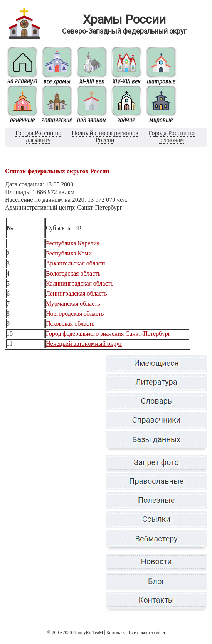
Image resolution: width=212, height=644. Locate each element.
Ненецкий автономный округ (84, 344)
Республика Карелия (73, 243)
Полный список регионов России (105, 136)
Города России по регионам (172, 136)
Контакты (116, 632)
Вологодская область (73, 273)
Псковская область (70, 324)
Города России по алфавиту (38, 136)
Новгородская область (75, 314)
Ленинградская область (77, 293)
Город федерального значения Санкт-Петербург (108, 334)
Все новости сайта (147, 632)
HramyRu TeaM (88, 632)
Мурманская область (73, 303)
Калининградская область (80, 283)
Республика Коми (69, 253)
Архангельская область (76, 263)
